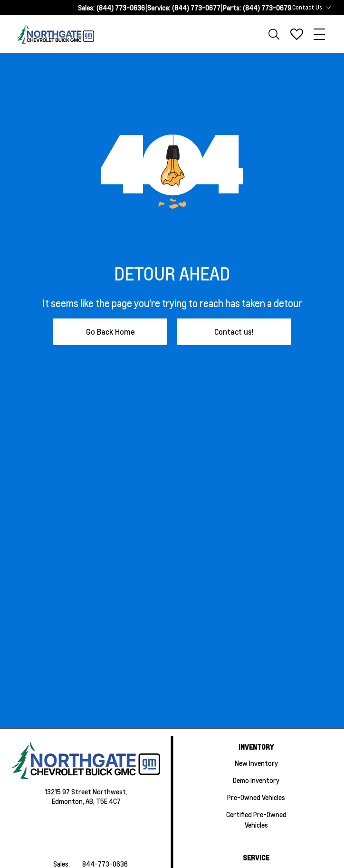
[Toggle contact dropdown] (328, 8)
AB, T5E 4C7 (103, 801)
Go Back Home (110, 332)
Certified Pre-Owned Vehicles (256, 820)
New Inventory (256, 763)
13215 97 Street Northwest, (86, 791)
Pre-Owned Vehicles (256, 797)
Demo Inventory (256, 780)
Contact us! (234, 332)
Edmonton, (69, 801)
